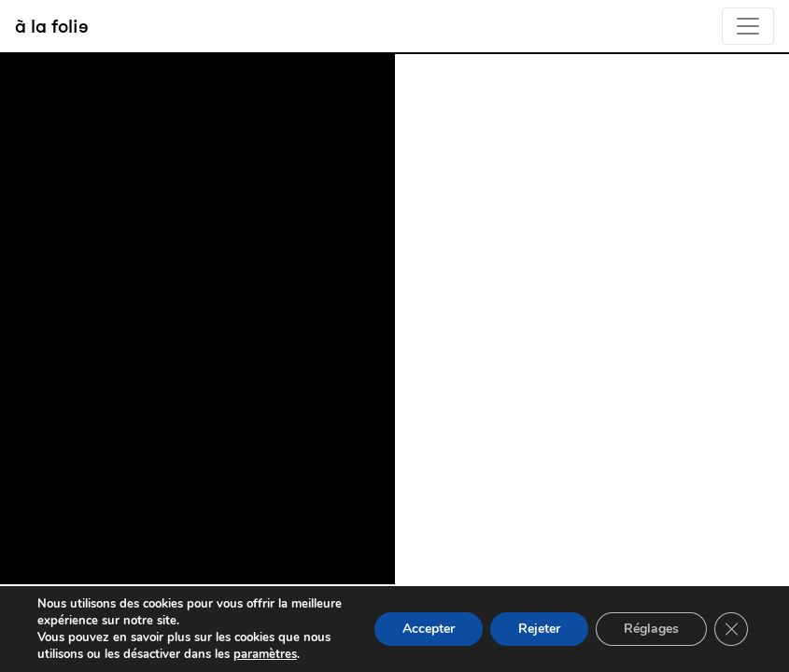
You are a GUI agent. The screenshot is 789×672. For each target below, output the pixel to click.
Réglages (651, 629)
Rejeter (539, 629)
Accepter (429, 629)
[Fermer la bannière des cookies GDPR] (731, 629)
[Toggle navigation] (748, 26)
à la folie (52, 26)
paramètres (265, 654)
